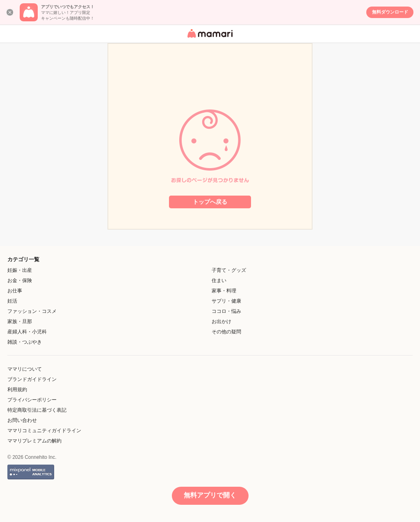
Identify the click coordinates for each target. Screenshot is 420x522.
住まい (219, 280)
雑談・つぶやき (25, 342)
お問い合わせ (22, 420)
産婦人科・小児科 (27, 332)
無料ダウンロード (390, 12)
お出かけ (221, 321)
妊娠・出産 (20, 270)
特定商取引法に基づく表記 (37, 410)
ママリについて (25, 369)
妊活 (12, 301)
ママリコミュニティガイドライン (44, 431)
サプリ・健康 (226, 301)
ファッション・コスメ (32, 311)
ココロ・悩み (226, 311)
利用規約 (17, 390)
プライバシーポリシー (32, 400)
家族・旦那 (20, 321)
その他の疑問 (226, 332)
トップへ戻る (210, 202)
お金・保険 (20, 280)
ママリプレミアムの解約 (34, 441)
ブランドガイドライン (32, 379)
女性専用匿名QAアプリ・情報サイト (209, 38)
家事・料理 (224, 291)
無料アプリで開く (210, 495)
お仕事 (15, 291)
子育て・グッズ (229, 270)
